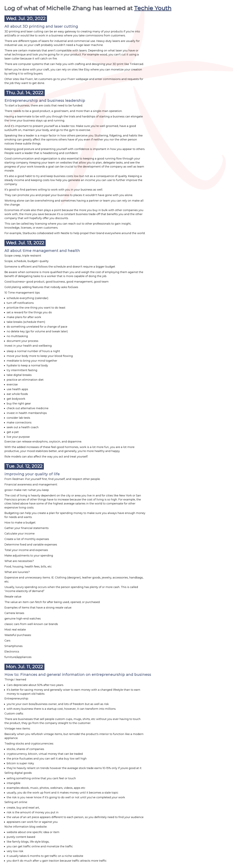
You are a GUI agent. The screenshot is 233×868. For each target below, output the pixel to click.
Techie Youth (153, 8)
